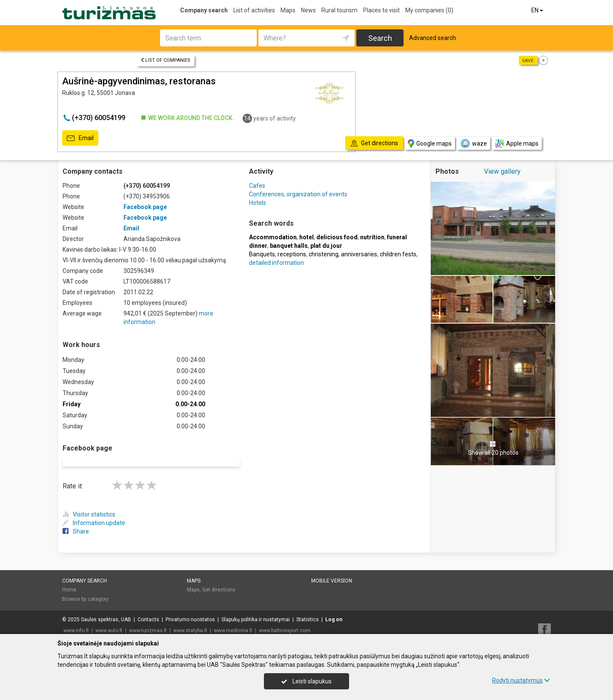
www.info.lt (76, 620)
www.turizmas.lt (148, 620)
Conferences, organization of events (298, 194)
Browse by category (85, 588)
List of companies (165, 60)
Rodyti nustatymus (521, 680)
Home (69, 579)
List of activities (254, 10)
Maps (288, 10)
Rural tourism (339, 10)
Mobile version (332, 570)
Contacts (148, 608)
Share (76, 520)
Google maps (430, 144)
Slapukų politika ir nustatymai (256, 608)
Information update (94, 512)
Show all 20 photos (493, 448)
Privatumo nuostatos (190, 608)
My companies (429, 10)
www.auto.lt (109, 620)
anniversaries (359, 254)
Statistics (308, 608)
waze (473, 143)
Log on (334, 608)
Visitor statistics (89, 503)
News (308, 10)
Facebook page (145, 207)
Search (380, 38)
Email (80, 138)
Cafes (257, 186)
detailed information (276, 263)
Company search (204, 10)
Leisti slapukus (306, 681)
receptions (292, 254)
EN (538, 10)
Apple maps (517, 144)
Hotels (258, 203)
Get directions (219, 579)
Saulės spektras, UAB (106, 608)
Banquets (262, 254)
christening (324, 254)
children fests (398, 254)
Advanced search (433, 38)
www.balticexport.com (285, 620)
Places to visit (381, 10)
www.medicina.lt (233, 620)
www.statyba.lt (190, 620)
